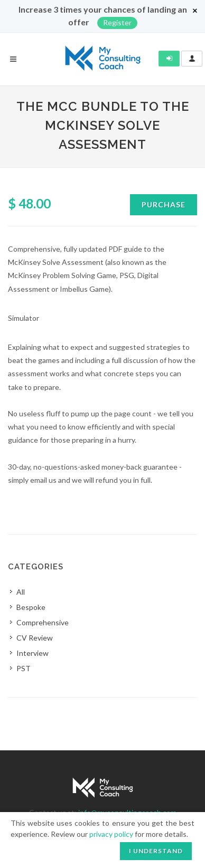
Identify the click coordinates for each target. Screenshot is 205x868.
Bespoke (31, 607)
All (21, 592)
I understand (156, 851)
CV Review (35, 638)
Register (117, 22)
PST (24, 668)
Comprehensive (43, 622)
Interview (32, 653)
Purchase (164, 204)
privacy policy (111, 834)
